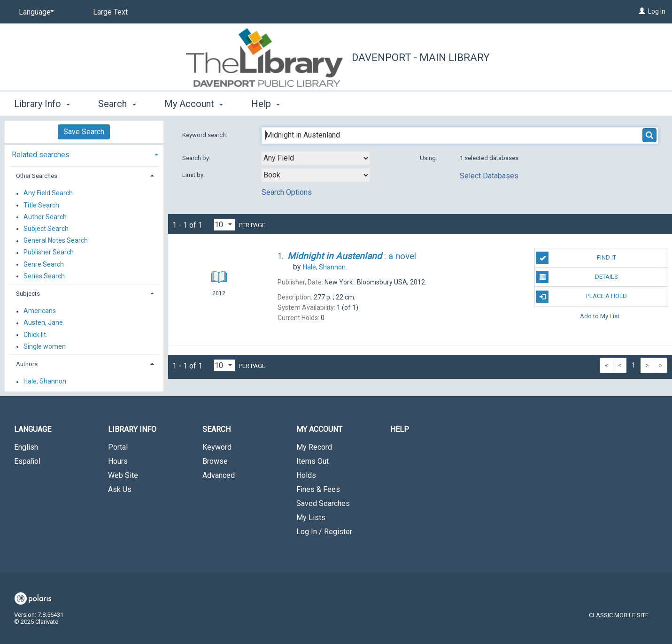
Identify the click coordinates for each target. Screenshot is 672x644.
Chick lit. (35, 335)
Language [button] (33, 429)
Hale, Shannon (45, 382)
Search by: (197, 158)
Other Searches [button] (37, 176)
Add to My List (600, 316)
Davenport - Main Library (421, 57)
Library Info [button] (42, 104)
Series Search (44, 276)
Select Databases (489, 176)
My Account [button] (194, 104)
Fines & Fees (318, 489)
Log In (657, 11)
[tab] (84, 154)
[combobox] (316, 158)
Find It (576, 258)
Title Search (41, 205)
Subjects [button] (28, 294)
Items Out (313, 461)
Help (400, 429)
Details (577, 277)
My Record (314, 447)
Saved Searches (323, 503)
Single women (45, 346)
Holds (306, 475)
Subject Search (46, 229)
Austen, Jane (43, 323)
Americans (40, 311)
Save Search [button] (84, 132)
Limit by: (194, 175)
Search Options (287, 192)
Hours (118, 461)
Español (27, 461)
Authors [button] (27, 364)
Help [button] (266, 104)
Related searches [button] (41, 155)
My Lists (311, 517)
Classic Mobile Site (619, 615)
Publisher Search (49, 253)
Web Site (123, 475)
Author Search (45, 217)
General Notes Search (56, 241)
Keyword (217, 447)
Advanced (219, 475)
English (26, 447)
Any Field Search (48, 193)
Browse (215, 461)
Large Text (110, 12)
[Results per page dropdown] (224, 225)
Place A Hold (582, 297)
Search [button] (117, 104)
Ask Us (120, 489)
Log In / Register (324, 532)
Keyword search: (205, 135)
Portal (118, 447)
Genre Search (44, 264)
